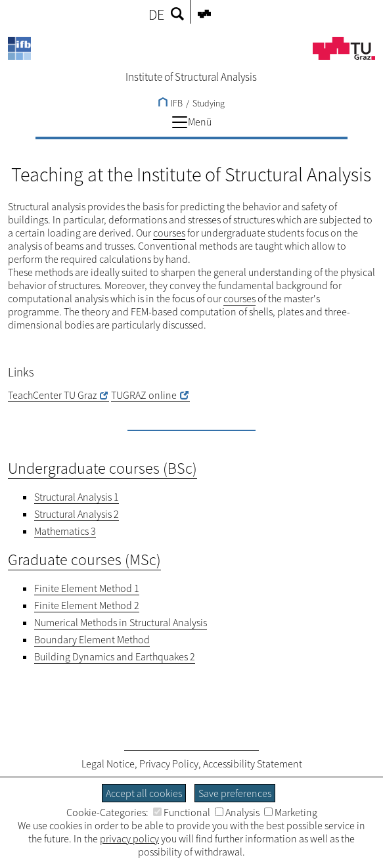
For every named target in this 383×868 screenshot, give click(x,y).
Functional (182, 812)
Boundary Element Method (92, 639)
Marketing (291, 812)
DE (156, 14)
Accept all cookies (144, 793)
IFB (170, 103)
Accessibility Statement (253, 764)
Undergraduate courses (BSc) (102, 468)
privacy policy (129, 838)
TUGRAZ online (144, 395)
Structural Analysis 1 (77, 497)
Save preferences (235, 793)
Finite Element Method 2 (87, 605)
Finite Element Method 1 (87, 588)
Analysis (237, 812)
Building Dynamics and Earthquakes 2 (115, 656)
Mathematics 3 (65, 531)
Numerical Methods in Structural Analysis (121, 622)
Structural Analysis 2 (77, 514)
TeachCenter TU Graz (52, 395)
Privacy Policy (169, 764)
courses (169, 233)
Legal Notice (108, 764)
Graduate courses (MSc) (84, 560)
